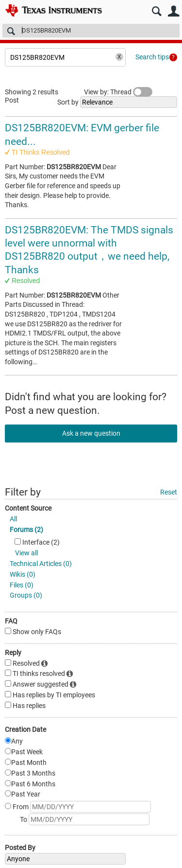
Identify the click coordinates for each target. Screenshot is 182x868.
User (174, 11)
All (13, 519)
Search (157, 11)
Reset (169, 492)
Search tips (152, 57)
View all (26, 553)
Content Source (28, 508)
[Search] (91, 31)
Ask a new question (91, 433)
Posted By (20, 848)
